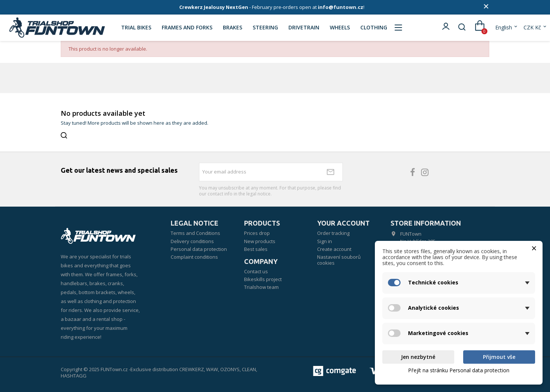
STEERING (265, 27)
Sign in (325, 241)
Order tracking (333, 233)
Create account (334, 249)
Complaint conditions (194, 257)
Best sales (256, 249)
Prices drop (257, 233)
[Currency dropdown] (535, 28)
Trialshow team (261, 287)
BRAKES (233, 27)
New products (260, 241)
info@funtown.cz (341, 7)
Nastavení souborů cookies (339, 260)
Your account (343, 223)
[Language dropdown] (507, 28)
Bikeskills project (263, 279)
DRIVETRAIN (304, 27)
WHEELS (340, 27)
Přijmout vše (499, 357)
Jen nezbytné (418, 357)
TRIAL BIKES (136, 27)
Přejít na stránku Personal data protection (459, 370)
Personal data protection (199, 249)
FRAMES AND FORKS (187, 27)
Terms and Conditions (195, 233)
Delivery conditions (192, 241)
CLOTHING (374, 27)
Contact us (256, 271)
